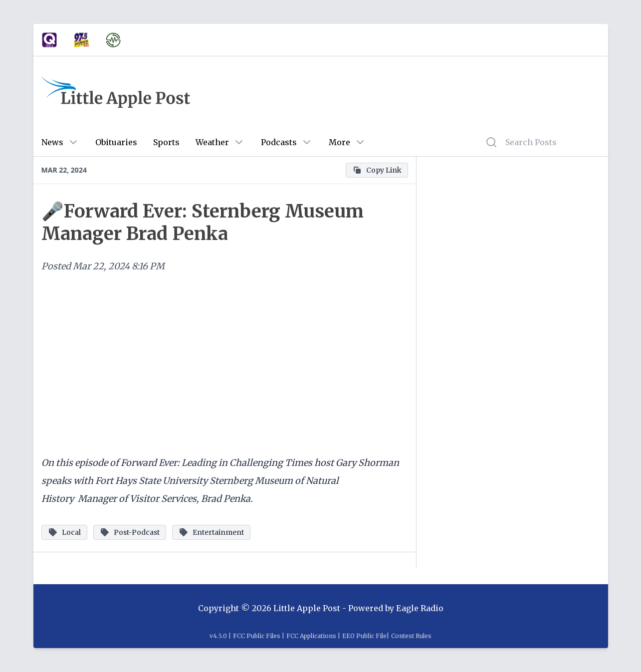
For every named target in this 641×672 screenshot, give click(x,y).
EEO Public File (364, 636)
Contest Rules (411, 636)
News (52, 142)
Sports (166, 142)
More (339, 142)
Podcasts (279, 142)
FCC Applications (311, 636)
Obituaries (116, 142)
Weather (212, 142)
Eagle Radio (420, 608)
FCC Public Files (257, 636)
